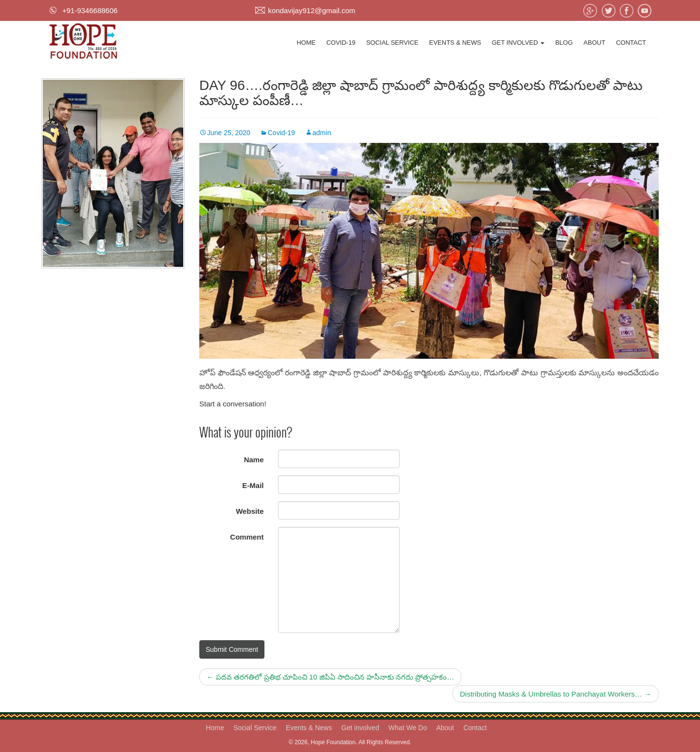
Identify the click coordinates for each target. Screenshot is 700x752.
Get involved (518, 43)
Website (250, 511)
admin (322, 133)
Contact (631, 43)
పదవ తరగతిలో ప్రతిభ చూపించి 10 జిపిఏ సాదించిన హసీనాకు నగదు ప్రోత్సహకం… (330, 677)
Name (254, 460)
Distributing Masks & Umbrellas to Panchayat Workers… (556, 694)
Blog (564, 43)
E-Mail (253, 485)
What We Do (408, 728)
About (594, 43)
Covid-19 (341, 43)
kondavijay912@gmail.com (311, 10)
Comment (247, 537)
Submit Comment (232, 649)
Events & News (455, 43)
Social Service (392, 43)
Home (306, 43)
